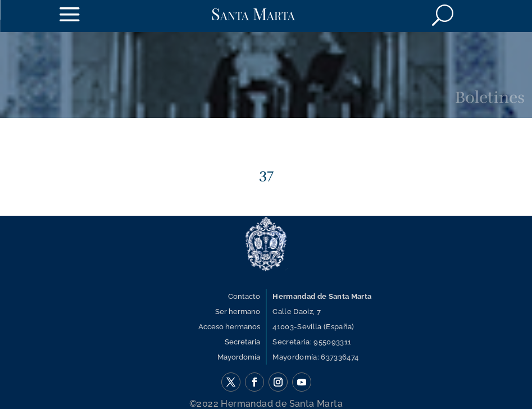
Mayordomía (239, 357)
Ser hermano (238, 312)
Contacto (244, 296)
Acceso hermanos (229, 327)
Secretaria (242, 342)
